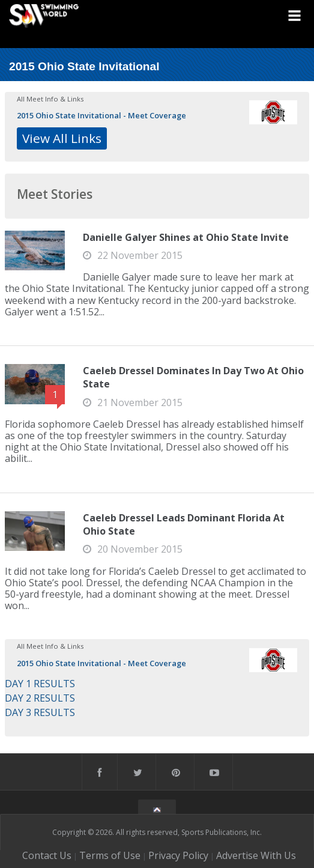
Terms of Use (110, 855)
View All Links (62, 138)
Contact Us (47, 855)
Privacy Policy (178, 855)
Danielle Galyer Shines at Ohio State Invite (186, 237)
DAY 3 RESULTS (40, 712)
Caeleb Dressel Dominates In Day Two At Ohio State (193, 377)
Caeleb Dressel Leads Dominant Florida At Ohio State (184, 524)
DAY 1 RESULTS (40, 684)
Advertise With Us (256, 855)
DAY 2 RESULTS (40, 698)
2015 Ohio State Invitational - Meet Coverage (101, 115)
